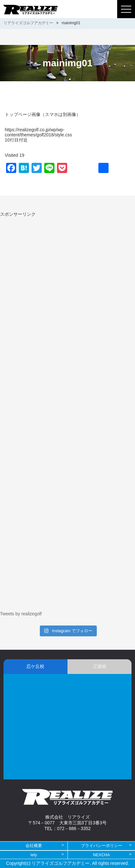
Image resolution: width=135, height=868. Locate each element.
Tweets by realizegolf (21, 614)
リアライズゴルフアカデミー (28, 23)
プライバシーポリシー (102, 846)
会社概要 (34, 846)
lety (34, 855)
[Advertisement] (53, 262)
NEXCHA (101, 855)
